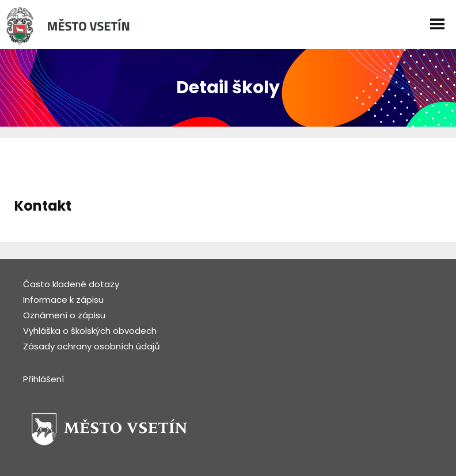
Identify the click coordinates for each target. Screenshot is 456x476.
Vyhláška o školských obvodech (90, 331)
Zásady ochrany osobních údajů (92, 346)
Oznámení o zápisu (64, 315)
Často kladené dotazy (71, 284)
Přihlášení (43, 379)
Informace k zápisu (63, 300)
